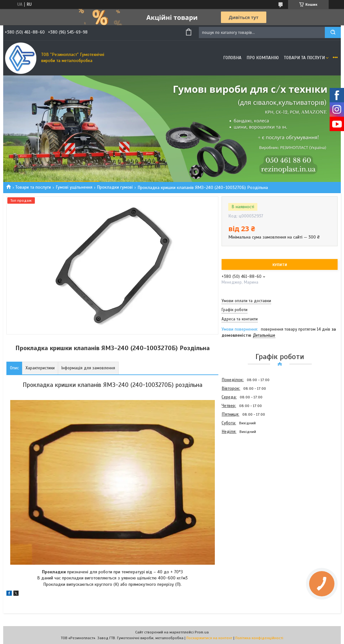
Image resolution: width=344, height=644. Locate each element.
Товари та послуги (304, 58)
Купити (280, 265)
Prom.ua (202, 632)
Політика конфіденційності (259, 638)
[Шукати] (333, 32)
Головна (232, 58)
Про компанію (263, 58)
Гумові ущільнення (74, 187)
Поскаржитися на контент (209, 638)
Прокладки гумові (115, 187)
